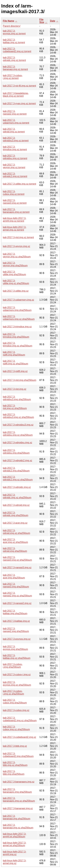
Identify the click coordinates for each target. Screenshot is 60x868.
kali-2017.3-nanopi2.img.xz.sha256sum (17, 594)
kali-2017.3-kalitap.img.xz (16, 621)
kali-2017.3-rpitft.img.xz (15, 371)
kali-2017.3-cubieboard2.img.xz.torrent (17, 50)
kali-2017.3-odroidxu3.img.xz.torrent (16, 139)
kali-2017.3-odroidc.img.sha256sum (16, 514)
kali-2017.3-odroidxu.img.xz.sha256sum (18, 434)
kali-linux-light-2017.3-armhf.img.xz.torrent (15, 220)
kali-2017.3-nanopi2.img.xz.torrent (15, 113)
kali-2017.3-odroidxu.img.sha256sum (16, 452)
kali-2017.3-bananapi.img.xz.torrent (15, 68)
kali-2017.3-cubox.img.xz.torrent (14, 193)
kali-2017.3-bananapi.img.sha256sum (17, 817)
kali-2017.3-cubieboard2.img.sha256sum (18, 755)
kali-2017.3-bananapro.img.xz (19, 782)
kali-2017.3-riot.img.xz (15, 389)
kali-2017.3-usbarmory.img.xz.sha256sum (19, 318)
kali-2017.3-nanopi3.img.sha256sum (16, 585)
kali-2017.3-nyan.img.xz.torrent (19, 103)
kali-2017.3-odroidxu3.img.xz (18, 425)
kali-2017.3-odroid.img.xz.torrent (14, 130)
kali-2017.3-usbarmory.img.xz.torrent (16, 121)
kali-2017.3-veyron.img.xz (16, 246)
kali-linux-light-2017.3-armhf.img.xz (15, 853)
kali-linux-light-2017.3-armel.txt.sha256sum (15, 844)
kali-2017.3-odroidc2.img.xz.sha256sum (18, 478)
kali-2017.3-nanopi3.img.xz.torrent (15, 202)
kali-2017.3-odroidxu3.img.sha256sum (17, 398)
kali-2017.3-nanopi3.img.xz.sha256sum (17, 559)
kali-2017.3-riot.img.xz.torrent (18, 237)
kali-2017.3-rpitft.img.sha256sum (14, 353)
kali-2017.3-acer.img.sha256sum (14, 576)
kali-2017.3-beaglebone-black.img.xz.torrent (16, 95)
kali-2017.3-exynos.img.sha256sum (15, 648)
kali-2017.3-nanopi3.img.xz (17, 567)
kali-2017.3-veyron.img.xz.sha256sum (17, 255)
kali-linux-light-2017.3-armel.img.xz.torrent (15, 228)
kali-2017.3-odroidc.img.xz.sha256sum (17, 496)
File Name (9, 21)
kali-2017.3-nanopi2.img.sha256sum (16, 630)
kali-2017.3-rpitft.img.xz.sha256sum (15, 362)
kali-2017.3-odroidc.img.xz (17, 487)
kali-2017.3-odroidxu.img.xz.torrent (15, 157)
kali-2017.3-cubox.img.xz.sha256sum (16, 728)
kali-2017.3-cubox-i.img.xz (17, 675)
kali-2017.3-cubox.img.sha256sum (15, 701)
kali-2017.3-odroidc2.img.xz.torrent (15, 175)
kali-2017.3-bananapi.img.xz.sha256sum (18, 826)
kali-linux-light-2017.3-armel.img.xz (15, 862)
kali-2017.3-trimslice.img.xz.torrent (15, 148)
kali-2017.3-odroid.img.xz (16, 505)
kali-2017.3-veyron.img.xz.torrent (14, 166)
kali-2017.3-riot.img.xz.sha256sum (15, 407)
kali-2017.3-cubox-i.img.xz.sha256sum (13, 692)
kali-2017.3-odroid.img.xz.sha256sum (16, 532)
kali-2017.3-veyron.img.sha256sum (15, 264)
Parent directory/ (12, 26)
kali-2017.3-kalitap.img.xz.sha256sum (17, 657)
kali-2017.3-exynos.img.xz (17, 639)
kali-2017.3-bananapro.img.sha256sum (17, 791)
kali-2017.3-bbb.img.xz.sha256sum (15, 764)
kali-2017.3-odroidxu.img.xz (18, 443)
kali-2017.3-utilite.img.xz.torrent (19, 184)
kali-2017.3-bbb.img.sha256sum (14, 773)
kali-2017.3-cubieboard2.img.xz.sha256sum (20, 719)
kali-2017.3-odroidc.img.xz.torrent (14, 59)
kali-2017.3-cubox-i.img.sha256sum (13, 666)
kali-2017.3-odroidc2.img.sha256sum (16, 469)
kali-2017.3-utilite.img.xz (16, 291)
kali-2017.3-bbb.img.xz (15, 746)
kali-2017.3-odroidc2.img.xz (18, 460)
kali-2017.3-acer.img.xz (15, 523)
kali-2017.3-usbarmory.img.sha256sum (17, 309)
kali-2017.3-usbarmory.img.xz (18, 300)
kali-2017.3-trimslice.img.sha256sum (16, 335)
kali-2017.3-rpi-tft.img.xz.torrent (19, 86)
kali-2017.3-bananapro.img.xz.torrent (16, 211)
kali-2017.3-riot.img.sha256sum (20, 380)
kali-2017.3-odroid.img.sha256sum (15, 550)
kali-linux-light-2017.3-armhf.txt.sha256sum (15, 835)
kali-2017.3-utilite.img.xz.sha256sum (16, 282)
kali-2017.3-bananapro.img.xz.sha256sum (19, 799)
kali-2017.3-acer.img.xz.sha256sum (15, 541)
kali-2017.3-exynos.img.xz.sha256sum (17, 684)
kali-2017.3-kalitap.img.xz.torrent (14, 41)
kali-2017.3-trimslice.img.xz (17, 327)
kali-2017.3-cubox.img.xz (16, 710)
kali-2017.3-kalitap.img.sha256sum (15, 612)
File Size (42, 21)
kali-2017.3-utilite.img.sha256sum (14, 273)
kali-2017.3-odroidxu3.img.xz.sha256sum (18, 416)
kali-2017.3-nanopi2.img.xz (17, 603)
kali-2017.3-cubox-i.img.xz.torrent (13, 77)
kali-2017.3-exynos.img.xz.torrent (14, 32)
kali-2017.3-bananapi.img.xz (18, 808)
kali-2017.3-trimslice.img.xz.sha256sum (18, 344)
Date (53, 21)
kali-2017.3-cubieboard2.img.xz (19, 737)
